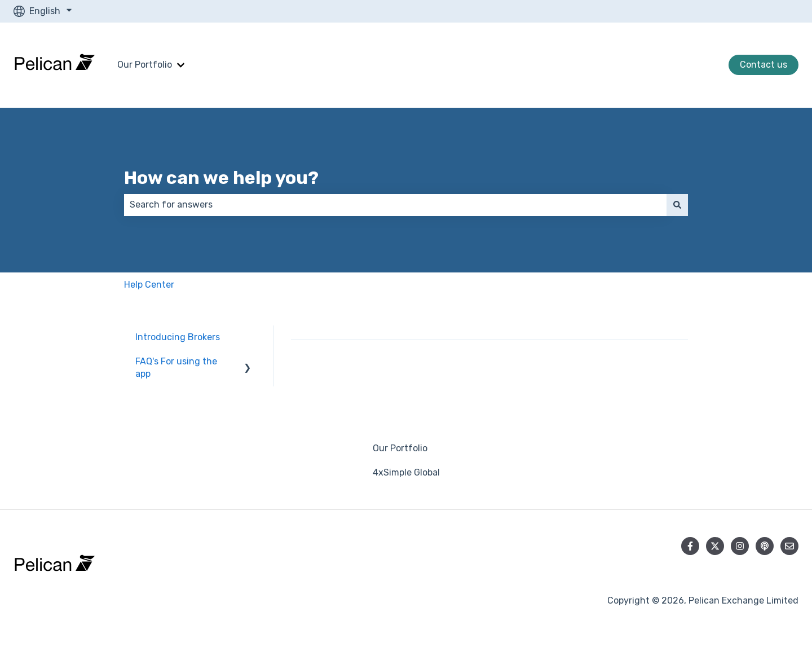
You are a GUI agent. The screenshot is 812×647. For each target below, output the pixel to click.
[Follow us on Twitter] (715, 546)
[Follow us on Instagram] (740, 546)
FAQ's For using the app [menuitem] (176, 367)
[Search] (677, 205)
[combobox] (395, 205)
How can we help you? (221, 178)
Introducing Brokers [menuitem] (178, 337)
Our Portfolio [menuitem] (400, 448)
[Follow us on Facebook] (690, 546)
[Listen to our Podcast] (765, 546)
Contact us (764, 65)
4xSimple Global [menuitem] (406, 472)
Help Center (149, 285)
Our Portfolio (145, 65)
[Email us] (789, 546)
